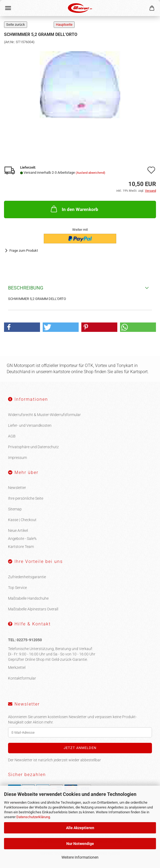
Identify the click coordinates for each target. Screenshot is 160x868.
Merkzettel (17, 667)
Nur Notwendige (80, 844)
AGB (12, 436)
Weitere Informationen (80, 857)
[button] (22, 327)
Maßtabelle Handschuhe (28, 598)
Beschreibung (26, 288)
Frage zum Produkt (24, 251)
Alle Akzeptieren (80, 828)
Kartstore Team (21, 547)
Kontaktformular (22, 678)
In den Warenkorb (74, 209)
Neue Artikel (18, 531)
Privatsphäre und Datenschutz (33, 447)
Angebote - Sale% (22, 539)
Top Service (17, 588)
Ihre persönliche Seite (26, 498)
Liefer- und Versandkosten (30, 425)
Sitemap (15, 509)
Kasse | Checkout (22, 520)
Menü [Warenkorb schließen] (8, 8)
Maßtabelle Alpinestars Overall (33, 609)
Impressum (17, 458)
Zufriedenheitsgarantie (27, 577)
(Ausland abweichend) (90, 173)
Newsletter (17, 488)
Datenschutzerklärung (33, 817)
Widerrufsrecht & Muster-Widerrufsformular (44, 415)
